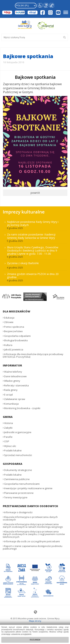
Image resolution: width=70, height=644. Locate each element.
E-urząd (8, 395)
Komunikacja (11, 404)
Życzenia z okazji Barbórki (23, 263)
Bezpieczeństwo (13, 331)
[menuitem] (35, 251)
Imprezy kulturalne (24, 212)
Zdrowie (9, 322)
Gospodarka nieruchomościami (22, 484)
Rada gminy (11, 390)
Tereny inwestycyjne (16, 497)
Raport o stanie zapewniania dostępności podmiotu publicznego (33, 547)
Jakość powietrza (14, 349)
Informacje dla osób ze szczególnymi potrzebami (32, 541)
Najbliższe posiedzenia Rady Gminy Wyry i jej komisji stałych (33, 223)
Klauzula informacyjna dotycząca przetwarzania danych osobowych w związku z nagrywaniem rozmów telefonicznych (34, 534)
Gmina (8, 417)
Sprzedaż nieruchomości (18, 455)
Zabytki (8, 428)
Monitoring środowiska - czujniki (22, 408)
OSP (7, 441)
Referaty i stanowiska (16, 385)
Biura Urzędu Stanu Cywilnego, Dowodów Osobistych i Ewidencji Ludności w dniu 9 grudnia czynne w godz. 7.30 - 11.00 (33, 250)
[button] (52, 6)
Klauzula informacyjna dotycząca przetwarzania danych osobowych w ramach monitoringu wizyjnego (33, 526)
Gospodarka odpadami (17, 336)
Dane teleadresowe (15, 376)
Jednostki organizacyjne (18, 432)
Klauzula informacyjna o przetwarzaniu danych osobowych (30, 518)
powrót (35, 193)
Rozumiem (35, 640)
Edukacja (9, 318)
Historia (8, 423)
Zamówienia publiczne (17, 479)
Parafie (8, 437)
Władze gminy (12, 381)
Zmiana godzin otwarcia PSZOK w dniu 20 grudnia (33, 276)
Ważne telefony (13, 372)
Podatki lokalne (13, 450)
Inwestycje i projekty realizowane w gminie (28, 488)
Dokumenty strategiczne (18, 470)
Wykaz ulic (10, 446)
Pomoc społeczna (14, 327)
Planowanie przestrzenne (19, 493)
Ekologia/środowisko (16, 340)
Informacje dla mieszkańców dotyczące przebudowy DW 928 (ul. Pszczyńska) (33, 356)
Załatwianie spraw (15, 399)
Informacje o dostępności (18, 512)
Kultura (8, 345)
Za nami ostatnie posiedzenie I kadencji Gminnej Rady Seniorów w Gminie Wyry (31, 236)
